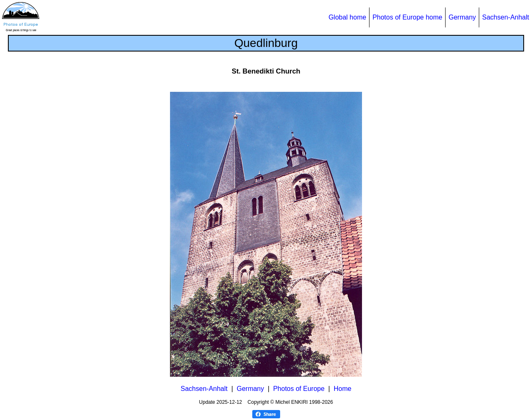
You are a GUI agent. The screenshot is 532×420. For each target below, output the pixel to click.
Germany (462, 17)
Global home (347, 17)
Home (343, 389)
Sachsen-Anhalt (506, 17)
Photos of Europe (299, 389)
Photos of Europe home (407, 17)
